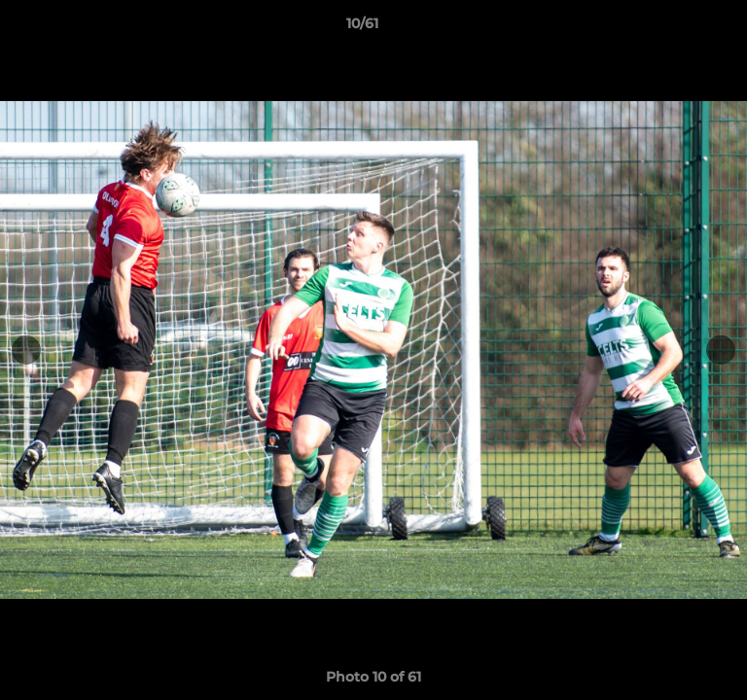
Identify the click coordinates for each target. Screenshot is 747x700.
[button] (677, 28)
